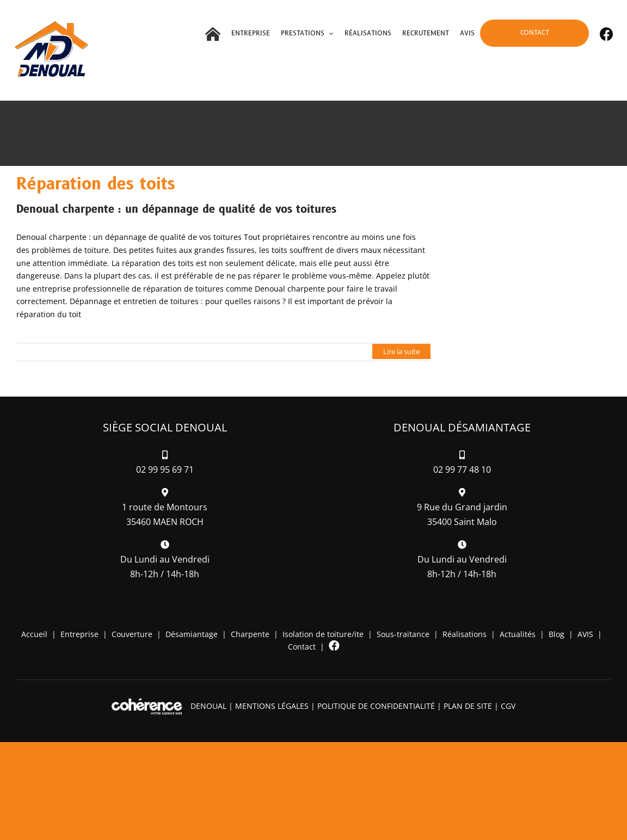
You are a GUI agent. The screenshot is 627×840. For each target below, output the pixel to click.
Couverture (132, 634)
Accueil (34, 634)
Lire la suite (401, 351)
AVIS (585, 634)
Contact (302, 647)
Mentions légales (272, 706)
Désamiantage (192, 634)
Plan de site (468, 706)
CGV (508, 706)
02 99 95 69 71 (165, 470)
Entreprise (79, 634)
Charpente (250, 634)
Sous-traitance (403, 634)
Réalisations (465, 634)
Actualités (518, 634)
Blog (557, 634)
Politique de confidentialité (376, 706)
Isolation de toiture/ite (323, 634)
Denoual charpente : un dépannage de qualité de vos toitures (176, 209)
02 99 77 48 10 (462, 470)
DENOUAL (208, 706)
